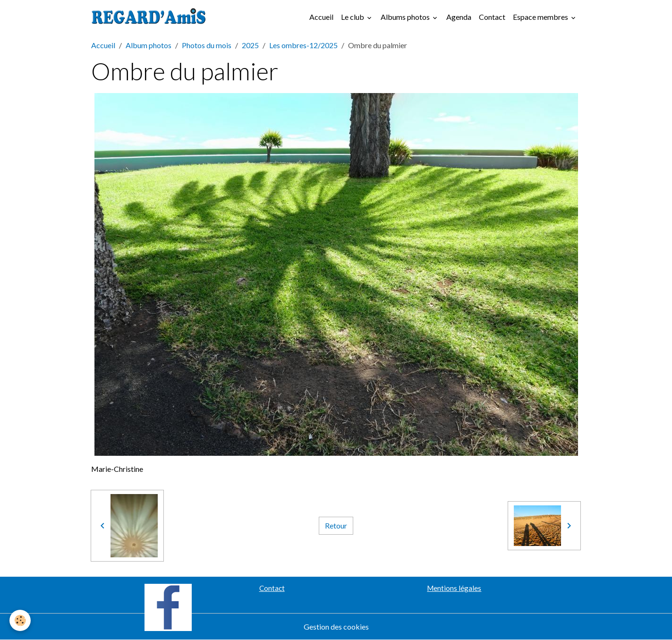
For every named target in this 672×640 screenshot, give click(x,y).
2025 (250, 45)
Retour (336, 525)
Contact (492, 17)
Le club (353, 17)
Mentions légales (454, 588)
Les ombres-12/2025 (303, 45)
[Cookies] (20, 620)
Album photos (149, 45)
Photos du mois (207, 45)
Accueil (321, 17)
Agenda (459, 17)
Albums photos (406, 17)
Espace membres (541, 17)
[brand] (151, 17)
